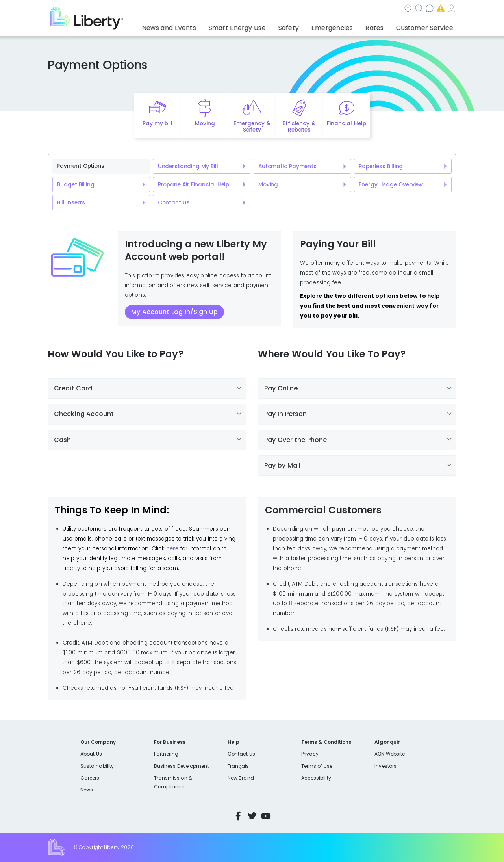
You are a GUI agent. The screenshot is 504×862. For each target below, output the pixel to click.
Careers (90, 778)
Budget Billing (76, 185)
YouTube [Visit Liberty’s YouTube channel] (266, 816)
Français (238, 766)
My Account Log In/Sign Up (174, 312)
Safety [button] (307, 26)
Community (257, 9)
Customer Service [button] (427, 26)
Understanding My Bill (188, 166)
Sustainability (97, 766)
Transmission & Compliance (173, 782)
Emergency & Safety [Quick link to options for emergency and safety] (252, 127)
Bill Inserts (71, 203)
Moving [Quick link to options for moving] (205, 124)
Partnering (166, 754)
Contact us (341, 9)
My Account (439, 9)
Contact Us (174, 203)
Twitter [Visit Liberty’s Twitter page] (252, 816)
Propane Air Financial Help (194, 185)
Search (299, 9)
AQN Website (390, 754)
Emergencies (389, 9)
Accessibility (316, 778)
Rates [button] (382, 26)
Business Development (182, 766)
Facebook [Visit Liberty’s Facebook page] (238, 816)
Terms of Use (317, 766)
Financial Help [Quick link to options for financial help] (346, 124)
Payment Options (80, 166)
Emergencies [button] (345, 26)
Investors (385, 766)
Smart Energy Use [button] (262, 26)
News (87, 790)
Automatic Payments (287, 166)
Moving (268, 185)
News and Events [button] (202, 26)
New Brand (241, 778)
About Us (91, 754)
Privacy (310, 754)
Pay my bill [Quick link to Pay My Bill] (158, 124)
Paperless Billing (381, 166)
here (172, 549)
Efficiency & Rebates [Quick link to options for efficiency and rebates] (299, 127)
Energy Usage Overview (391, 185)
